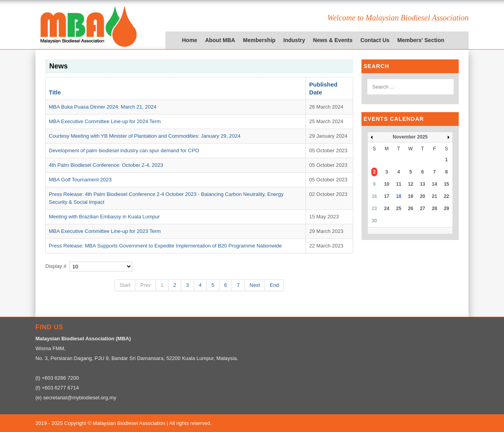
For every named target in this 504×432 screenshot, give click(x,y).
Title (55, 92)
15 (446, 184)
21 (435, 196)
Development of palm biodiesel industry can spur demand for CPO (124, 150)
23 (374, 209)
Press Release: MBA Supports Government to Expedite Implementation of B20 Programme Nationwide (165, 246)
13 (422, 184)
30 (374, 221)
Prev (145, 285)
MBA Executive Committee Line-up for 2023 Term (105, 231)
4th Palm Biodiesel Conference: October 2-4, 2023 (106, 165)
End (274, 285)
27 (422, 209)
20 (422, 196)
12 (410, 184)
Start (125, 285)
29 (446, 209)
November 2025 (410, 137)
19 (410, 196)
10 (386, 184)
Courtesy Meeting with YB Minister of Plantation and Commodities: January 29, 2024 (145, 136)
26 (410, 209)
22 (446, 196)
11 (399, 184)
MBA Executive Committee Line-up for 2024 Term (105, 121)
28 (435, 209)
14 (435, 184)
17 (386, 196)
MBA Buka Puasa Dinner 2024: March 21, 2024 (103, 107)
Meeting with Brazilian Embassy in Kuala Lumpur (104, 217)
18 (399, 196)
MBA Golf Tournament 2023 (80, 180)
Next (255, 285)
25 (399, 209)
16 (374, 196)
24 (386, 209)
